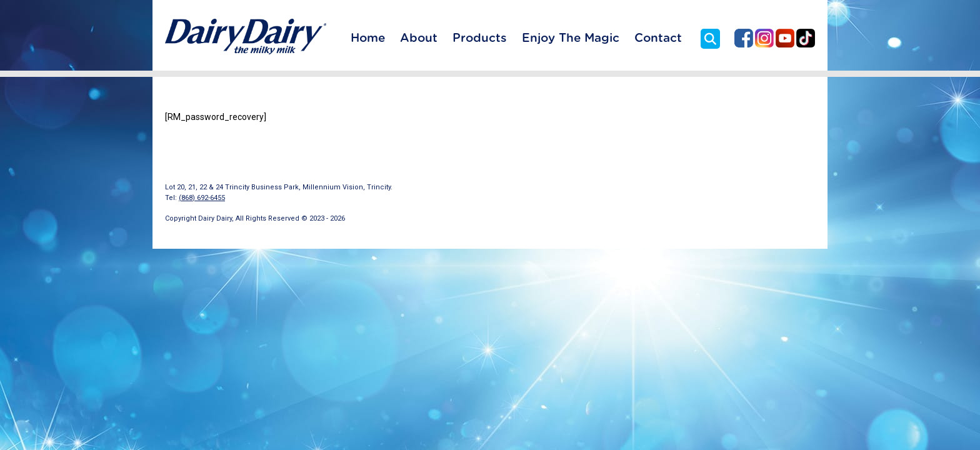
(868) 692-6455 (202, 198)
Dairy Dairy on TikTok (806, 38)
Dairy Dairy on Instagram (764, 38)
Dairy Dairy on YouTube (785, 38)
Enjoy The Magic (571, 38)
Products (480, 38)
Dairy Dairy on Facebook (744, 38)
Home (368, 38)
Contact (658, 38)
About (419, 38)
